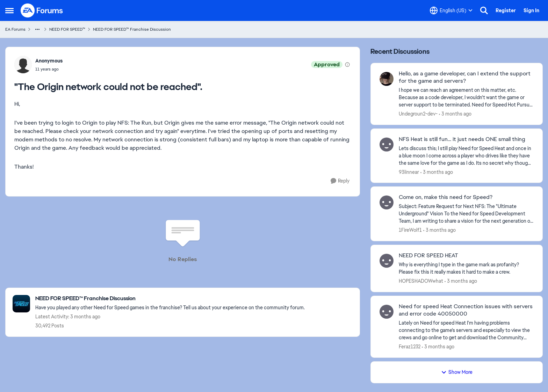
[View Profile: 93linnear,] (387, 145)
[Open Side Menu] (9, 10)
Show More (457, 372)
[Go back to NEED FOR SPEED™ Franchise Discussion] (170, 299)
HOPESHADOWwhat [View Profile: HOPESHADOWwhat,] (421, 281)
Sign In (531, 10)
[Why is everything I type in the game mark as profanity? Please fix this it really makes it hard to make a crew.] (466, 268)
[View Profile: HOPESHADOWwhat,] (387, 261)
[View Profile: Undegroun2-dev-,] (387, 79)
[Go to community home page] (42, 10)
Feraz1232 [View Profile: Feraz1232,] (410, 347)
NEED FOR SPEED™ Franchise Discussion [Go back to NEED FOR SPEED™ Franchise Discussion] (132, 29)
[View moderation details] (347, 65)
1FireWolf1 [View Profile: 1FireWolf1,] (410, 230)
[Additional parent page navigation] (37, 29)
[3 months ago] (455, 114)
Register (506, 10)
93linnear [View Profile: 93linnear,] (409, 172)
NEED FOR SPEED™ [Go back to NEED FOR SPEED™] (67, 29)
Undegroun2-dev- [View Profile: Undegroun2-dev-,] (418, 114)
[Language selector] (451, 10)
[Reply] (340, 181)
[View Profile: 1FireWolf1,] (387, 202)
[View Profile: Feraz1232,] (387, 312)
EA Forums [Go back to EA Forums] (15, 29)
